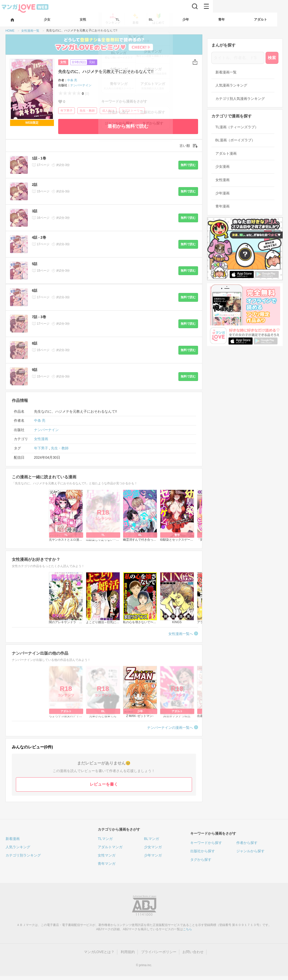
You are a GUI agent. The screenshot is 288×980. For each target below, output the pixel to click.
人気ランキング (18, 847)
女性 (63, 62)
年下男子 (67, 111)
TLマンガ (105, 839)
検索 (272, 58)
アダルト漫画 (226, 153)
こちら (187, 929)
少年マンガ (153, 855)
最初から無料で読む (128, 126)
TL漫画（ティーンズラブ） (237, 127)
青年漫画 (222, 206)
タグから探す (201, 860)
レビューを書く (104, 784)
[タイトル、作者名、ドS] (238, 58)
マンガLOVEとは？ (99, 952)
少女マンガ (153, 847)
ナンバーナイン (81, 85)
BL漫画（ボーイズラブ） (235, 140)
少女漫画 (222, 166)
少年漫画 (222, 193)
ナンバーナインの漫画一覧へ (170, 728)
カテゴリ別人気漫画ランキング (240, 99)
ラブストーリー (132, 111)
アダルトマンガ (110, 847)
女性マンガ (107, 855)
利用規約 (128, 952)
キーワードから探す (206, 843)
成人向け (108, 111)
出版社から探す (203, 851)
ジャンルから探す (250, 851)
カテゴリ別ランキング (23, 855)
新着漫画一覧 (226, 72)
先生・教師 (87, 111)
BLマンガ (152, 839)
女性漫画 (41, 439)
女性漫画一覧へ (181, 634)
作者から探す (247, 843)
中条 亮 (72, 80)
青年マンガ (107, 864)
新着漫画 (13, 839)
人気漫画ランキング (231, 85)
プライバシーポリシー (159, 952)
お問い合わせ (193, 952)
